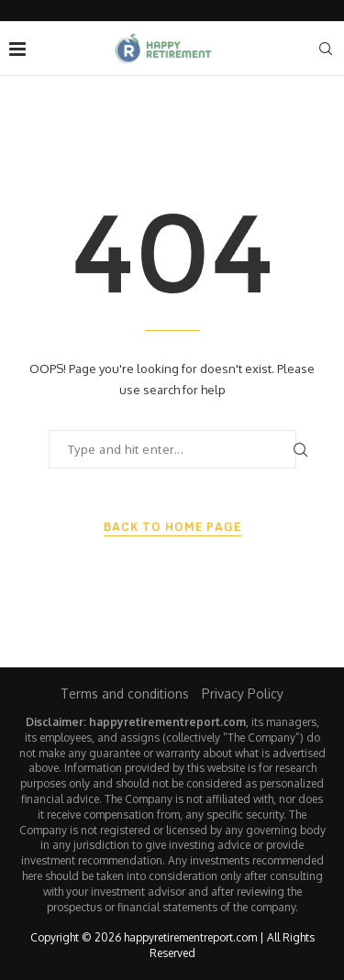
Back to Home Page (172, 527)
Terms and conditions (125, 694)
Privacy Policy (243, 694)
